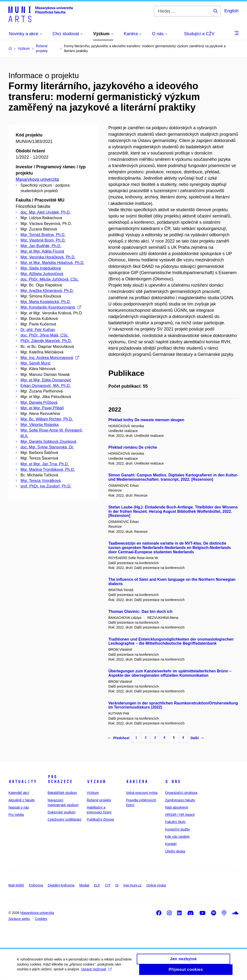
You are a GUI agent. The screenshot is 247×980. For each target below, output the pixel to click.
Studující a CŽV (199, 34)
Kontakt (171, 844)
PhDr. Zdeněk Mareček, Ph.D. (46, 341)
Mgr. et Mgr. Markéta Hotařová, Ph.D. (52, 263)
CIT (108, 885)
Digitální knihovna (61, 885)
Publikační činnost (100, 819)
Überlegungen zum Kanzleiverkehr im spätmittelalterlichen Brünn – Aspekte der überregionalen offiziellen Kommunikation (170, 673)
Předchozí (119, 738)
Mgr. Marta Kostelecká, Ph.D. (46, 302)
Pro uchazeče (60, 779)
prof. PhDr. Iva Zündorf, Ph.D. (46, 486)
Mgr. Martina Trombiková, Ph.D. (48, 470)
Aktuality (23, 782)
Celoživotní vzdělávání (64, 819)
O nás (173, 782)
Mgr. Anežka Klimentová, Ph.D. (47, 291)
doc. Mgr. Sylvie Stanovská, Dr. (47, 447)
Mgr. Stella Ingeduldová (41, 268)
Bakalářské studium (62, 793)
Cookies (41, 919)
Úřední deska (175, 851)
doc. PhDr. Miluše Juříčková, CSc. (50, 279)
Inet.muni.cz (132, 885)
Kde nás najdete (177, 837)
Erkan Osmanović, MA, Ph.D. (46, 386)
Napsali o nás (19, 807)
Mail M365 (16, 885)
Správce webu (19, 919)
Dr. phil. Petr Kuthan (38, 330)
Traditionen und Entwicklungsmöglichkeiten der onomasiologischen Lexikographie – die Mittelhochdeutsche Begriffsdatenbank (171, 641)
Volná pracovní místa (142, 793)
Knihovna (36, 885)
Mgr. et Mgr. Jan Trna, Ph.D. (45, 464)
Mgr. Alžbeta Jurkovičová (42, 274)
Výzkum (96, 782)
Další (197, 738)
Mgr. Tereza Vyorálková (41, 481)
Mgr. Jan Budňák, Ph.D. (41, 246)
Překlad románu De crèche (133, 447)
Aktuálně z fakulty (22, 800)
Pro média (16, 815)
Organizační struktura (181, 793)
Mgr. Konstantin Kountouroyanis (51, 307)
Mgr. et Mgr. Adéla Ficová (42, 251)
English (231, 11)
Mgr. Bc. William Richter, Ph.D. (47, 419)
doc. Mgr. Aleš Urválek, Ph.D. (46, 212)
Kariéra (137, 782)
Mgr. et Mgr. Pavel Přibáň (42, 408)
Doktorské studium (62, 812)
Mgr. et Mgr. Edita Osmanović (46, 380)
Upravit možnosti (96, 972)
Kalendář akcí (19, 793)
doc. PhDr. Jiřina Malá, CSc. (45, 335)
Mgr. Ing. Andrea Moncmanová (50, 358)
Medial (84, 885)
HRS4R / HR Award (180, 815)
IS (117, 885)
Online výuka (156, 885)
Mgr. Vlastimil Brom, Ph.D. (43, 240)
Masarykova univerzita (37, 179)
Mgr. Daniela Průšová (39, 402)
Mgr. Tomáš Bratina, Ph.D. (43, 235)
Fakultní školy (175, 822)
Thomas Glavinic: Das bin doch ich (140, 612)
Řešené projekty (99, 800)
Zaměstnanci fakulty (180, 800)
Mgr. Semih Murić (35, 363)
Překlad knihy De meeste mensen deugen (146, 420)
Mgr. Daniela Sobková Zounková (48, 442)
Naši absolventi (176, 807)
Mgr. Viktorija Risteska (40, 425)
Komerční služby (177, 829)
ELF (97, 885)
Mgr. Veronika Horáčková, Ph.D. (48, 257)
